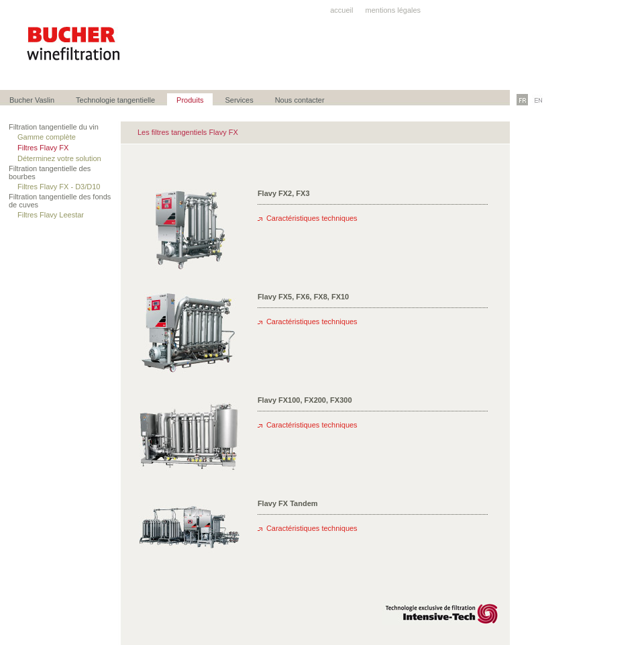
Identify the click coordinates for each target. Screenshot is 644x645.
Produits (190, 100)
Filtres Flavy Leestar (52, 215)
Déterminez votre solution (60, 158)
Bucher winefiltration (74, 44)
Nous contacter (300, 100)
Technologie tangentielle (115, 100)
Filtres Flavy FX (44, 148)
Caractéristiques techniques (312, 218)
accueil (341, 10)
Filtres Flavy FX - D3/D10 (60, 187)
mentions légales (393, 10)
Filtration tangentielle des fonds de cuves (60, 201)
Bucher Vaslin (32, 100)
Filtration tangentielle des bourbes (50, 172)
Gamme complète (48, 137)
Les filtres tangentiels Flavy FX (188, 132)
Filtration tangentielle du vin (55, 127)
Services (239, 100)
